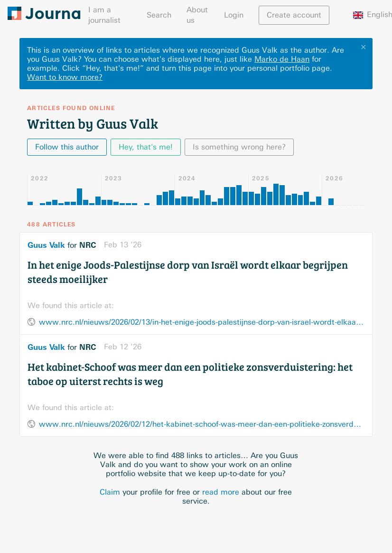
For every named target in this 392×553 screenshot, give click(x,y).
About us (197, 15)
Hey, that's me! (146, 147)
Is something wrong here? (239, 147)
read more (221, 492)
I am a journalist (104, 15)
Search (159, 15)
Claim (110, 492)
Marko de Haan (282, 59)
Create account (294, 15)
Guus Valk (46, 245)
